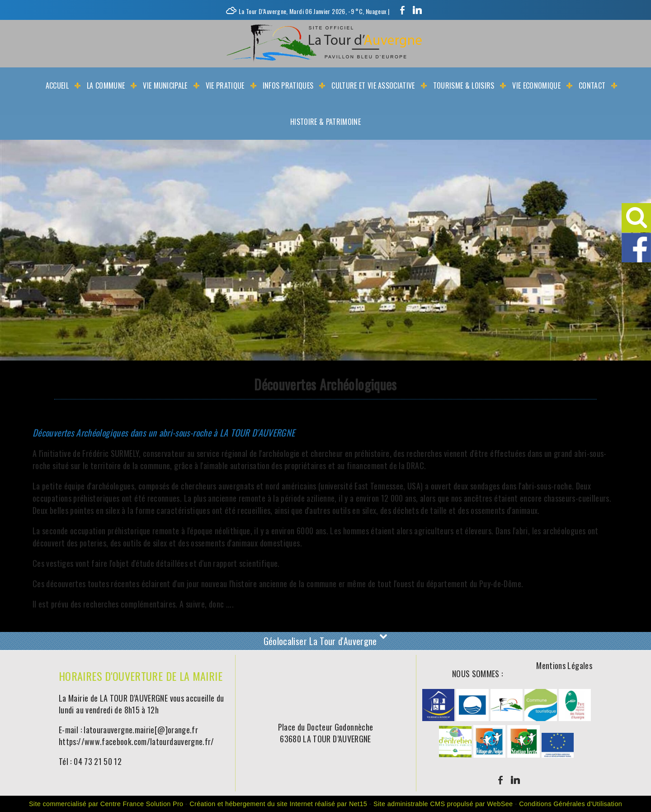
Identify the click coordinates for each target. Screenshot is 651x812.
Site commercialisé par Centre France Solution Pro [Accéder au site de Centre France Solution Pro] (106, 804)
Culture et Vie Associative (373, 85)
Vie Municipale (165, 85)
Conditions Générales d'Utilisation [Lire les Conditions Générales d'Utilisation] (571, 804)
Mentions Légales (564, 665)
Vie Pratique (225, 85)
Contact (592, 85)
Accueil (57, 85)
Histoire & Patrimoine (325, 122)
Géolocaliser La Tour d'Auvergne (326, 640)
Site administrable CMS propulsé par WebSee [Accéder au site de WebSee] (443, 804)
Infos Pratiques (288, 85)
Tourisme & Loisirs (464, 85)
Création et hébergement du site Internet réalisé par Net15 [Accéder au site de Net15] (278, 804)
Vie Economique (536, 85)
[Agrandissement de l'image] (439, 717)
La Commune (106, 85)
